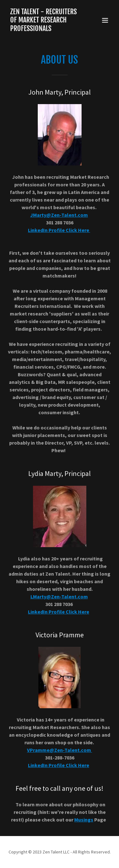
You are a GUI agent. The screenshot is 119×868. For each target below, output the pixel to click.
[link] (44, 29)
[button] (105, 20)
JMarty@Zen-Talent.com (59, 215)
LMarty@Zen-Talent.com (59, 596)
